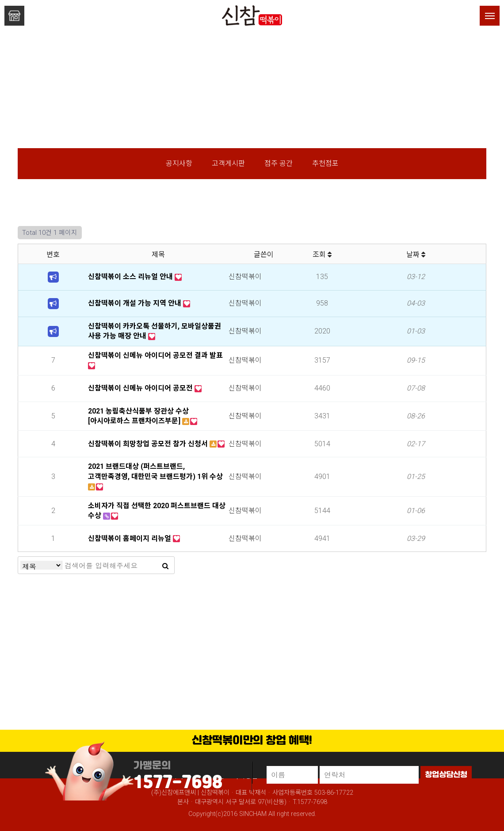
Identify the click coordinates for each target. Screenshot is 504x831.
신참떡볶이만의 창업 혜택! (252, 741)
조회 (322, 255)
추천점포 (325, 163)
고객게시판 (228, 163)
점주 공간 (279, 163)
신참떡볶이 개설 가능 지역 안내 (136, 303)
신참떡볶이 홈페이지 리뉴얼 (130, 538)
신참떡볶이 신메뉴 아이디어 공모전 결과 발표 (155, 355)
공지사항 (179, 163)
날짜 (416, 255)
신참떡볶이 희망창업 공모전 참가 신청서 (149, 444)
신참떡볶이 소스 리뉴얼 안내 (131, 277)
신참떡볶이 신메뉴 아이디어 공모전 (141, 388)
